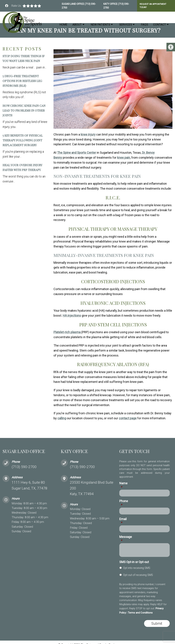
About (77, 24)
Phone (124, 503)
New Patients (100, 24)
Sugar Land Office (73, 4)
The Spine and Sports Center (77, 153)
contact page (128, 418)
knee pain (124, 158)
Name (123, 485)
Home (63, 24)
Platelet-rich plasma (67, 332)
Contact (160, 24)
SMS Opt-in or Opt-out (134, 562)
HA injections (72, 315)
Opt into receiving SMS (137, 568)
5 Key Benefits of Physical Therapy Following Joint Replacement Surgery (23, 140)
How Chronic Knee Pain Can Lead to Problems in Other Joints (24, 110)
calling (62, 418)
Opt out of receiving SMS (138, 575)
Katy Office (111, 4)
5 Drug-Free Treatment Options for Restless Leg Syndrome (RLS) (22, 81)
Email (123, 521)
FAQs (144, 24)
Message (126, 539)
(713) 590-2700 (24, 467)
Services (126, 24)
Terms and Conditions (140, 613)
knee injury (88, 134)
